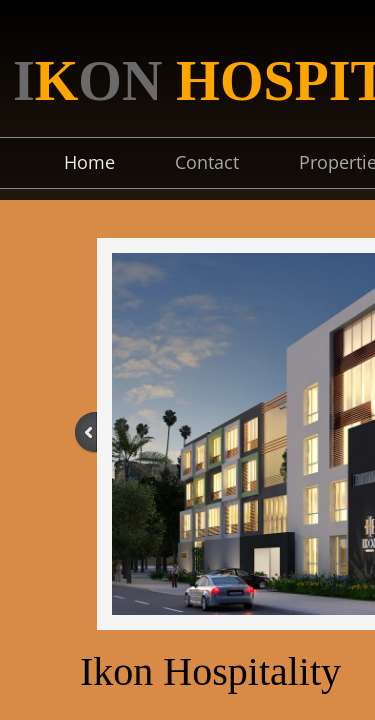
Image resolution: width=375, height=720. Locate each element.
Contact (207, 162)
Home (89, 162)
